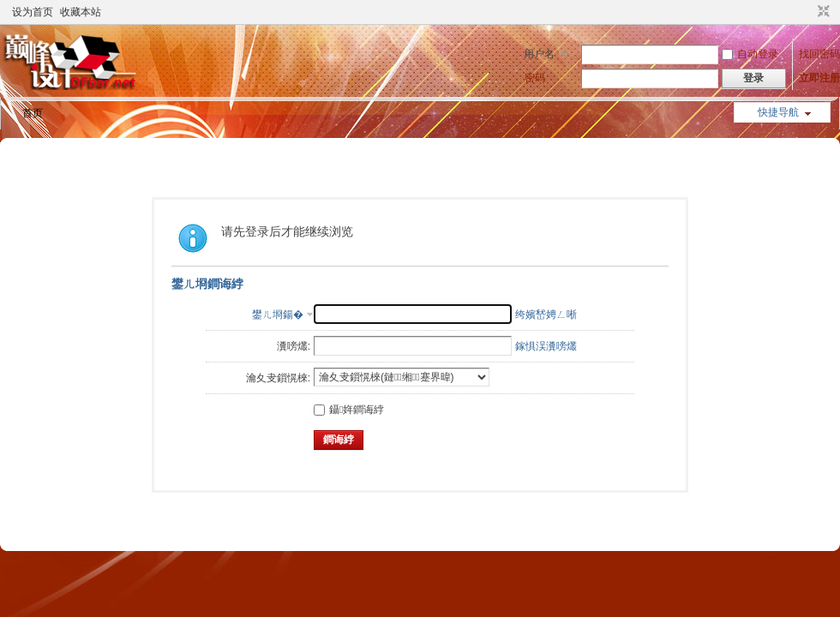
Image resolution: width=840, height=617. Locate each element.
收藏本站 (81, 12)
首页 (33, 113)
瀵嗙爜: (294, 346)
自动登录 (750, 54)
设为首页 (33, 12)
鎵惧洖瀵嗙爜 (546, 346)
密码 (535, 78)
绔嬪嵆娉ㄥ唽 (546, 314)
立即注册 (819, 78)
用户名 (539, 54)
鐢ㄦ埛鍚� (278, 314)
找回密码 (819, 54)
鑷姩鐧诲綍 (349, 410)
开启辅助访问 (807, 12)
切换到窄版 (822, 12)
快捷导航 (778, 112)
